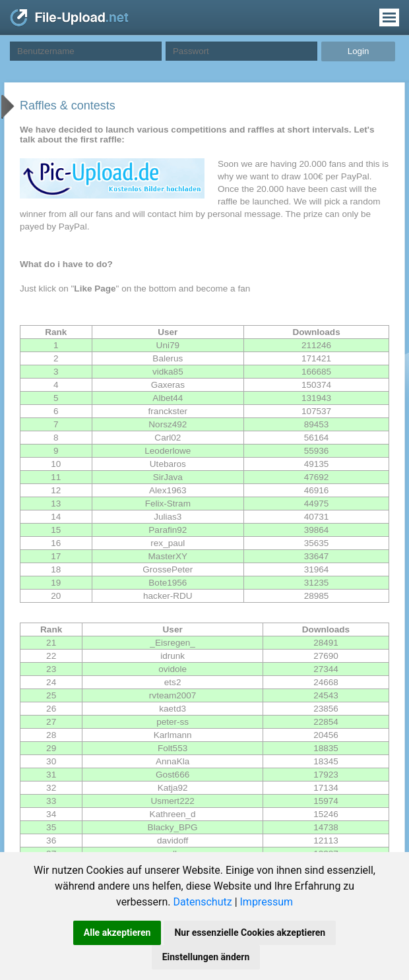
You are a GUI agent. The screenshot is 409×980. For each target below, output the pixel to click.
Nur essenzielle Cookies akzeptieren (250, 933)
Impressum (267, 902)
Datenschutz (202, 902)
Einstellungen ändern (206, 957)
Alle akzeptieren (117, 933)
